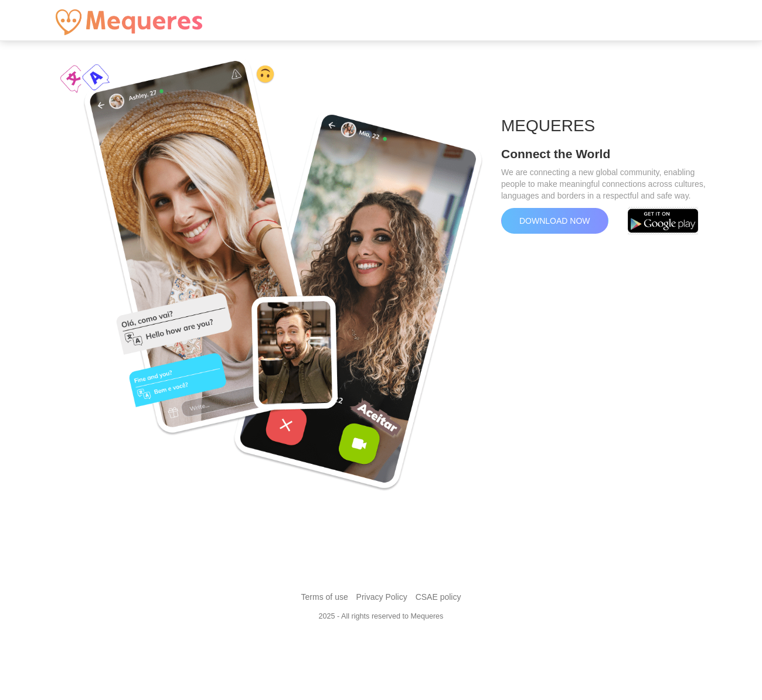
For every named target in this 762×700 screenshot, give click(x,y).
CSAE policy (438, 597)
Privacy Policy (382, 597)
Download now (555, 221)
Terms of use (325, 597)
